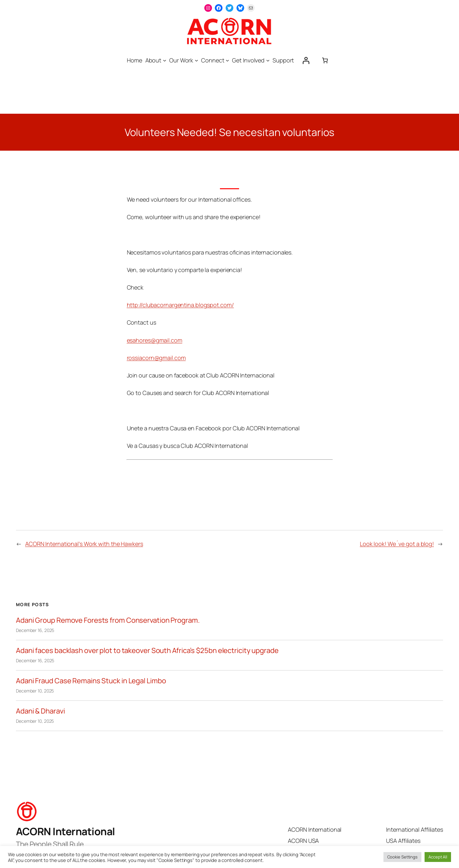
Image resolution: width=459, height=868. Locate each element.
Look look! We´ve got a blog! (397, 544)
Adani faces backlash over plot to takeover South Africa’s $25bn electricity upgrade (147, 651)
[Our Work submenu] (197, 60)
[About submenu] (165, 60)
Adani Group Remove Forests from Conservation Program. (108, 620)
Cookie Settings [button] (403, 857)
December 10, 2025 (35, 691)
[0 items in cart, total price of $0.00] (325, 60)
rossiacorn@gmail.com (156, 358)
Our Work (181, 60)
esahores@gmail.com (155, 340)
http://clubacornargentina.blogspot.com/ (180, 305)
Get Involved (248, 60)
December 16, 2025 (35, 630)
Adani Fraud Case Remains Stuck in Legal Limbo (91, 681)
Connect (213, 60)
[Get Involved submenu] (268, 60)
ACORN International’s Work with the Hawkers (84, 544)
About (153, 60)
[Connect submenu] (227, 60)
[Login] (306, 60)
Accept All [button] (438, 857)
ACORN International (66, 831)
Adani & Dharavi (40, 711)
